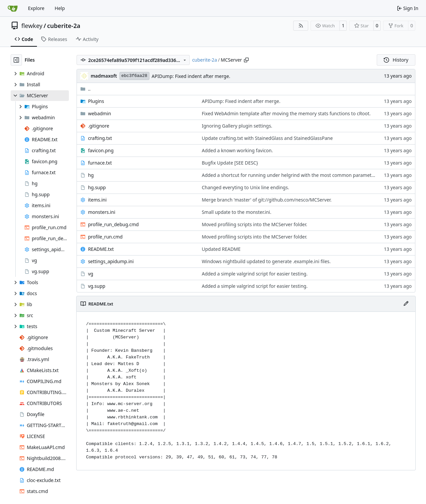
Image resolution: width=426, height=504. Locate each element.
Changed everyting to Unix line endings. (245, 187)
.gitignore (99, 126)
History (396, 60)
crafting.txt (100, 138)
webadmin (99, 113)
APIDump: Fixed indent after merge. (191, 76)
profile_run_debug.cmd (113, 224)
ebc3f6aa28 (134, 76)
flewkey (32, 26)
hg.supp (97, 187)
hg (91, 175)
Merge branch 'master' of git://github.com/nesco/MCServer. (267, 200)
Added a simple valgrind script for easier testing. (255, 274)
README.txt (101, 249)
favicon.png (101, 150)
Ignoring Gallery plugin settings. (237, 126)
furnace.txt (100, 163)
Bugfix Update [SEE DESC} (230, 163)
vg (91, 274)
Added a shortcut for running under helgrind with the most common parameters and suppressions (310, 175)
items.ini (97, 200)
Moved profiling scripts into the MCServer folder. (254, 224)
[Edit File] (406, 304)
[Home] (13, 8)
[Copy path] (246, 60)
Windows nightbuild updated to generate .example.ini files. (266, 261)
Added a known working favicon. (237, 150)
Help (60, 8)
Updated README (221, 249)
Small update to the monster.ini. (236, 212)
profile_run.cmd (105, 237)
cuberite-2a (64, 26)
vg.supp (97, 286)
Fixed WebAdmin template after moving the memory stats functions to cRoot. (286, 113)
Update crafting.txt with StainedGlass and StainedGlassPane (267, 138)
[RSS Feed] (301, 26)
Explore (36, 8)
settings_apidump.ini (111, 261)
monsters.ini (102, 212)
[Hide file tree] (16, 60)
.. (85, 89)
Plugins (96, 101)
